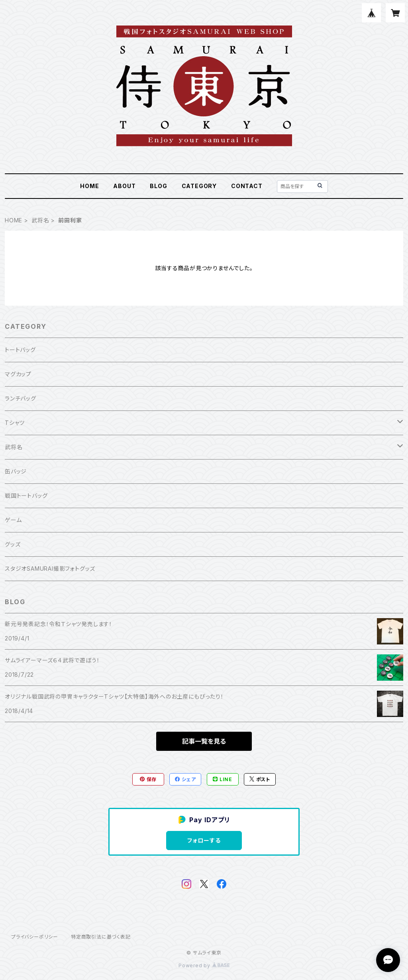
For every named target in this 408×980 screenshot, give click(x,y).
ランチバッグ (21, 398)
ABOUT (124, 186)
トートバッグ (20, 350)
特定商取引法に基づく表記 (101, 937)
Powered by (204, 965)
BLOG (158, 186)
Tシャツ (15, 423)
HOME (89, 186)
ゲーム (13, 520)
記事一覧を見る (204, 741)
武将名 (40, 220)
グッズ (13, 544)
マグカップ (18, 374)
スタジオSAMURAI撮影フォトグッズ (50, 569)
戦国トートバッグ (26, 496)
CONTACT (247, 186)
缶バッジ (16, 471)
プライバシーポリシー (35, 937)
